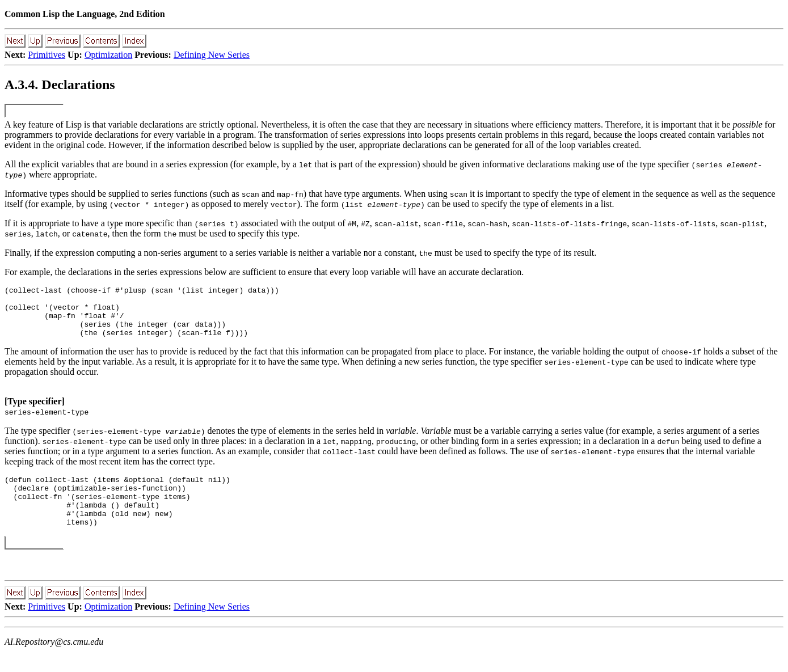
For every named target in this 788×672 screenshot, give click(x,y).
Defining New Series (212, 55)
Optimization (108, 55)
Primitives (47, 55)
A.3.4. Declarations (60, 84)
